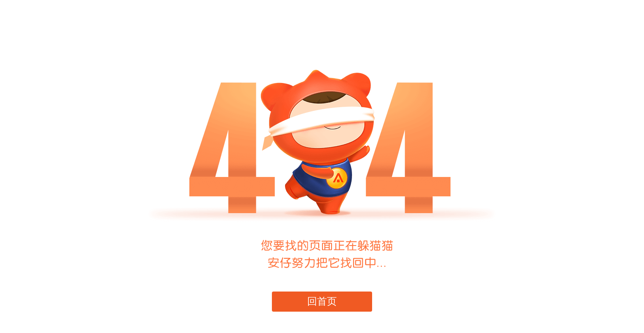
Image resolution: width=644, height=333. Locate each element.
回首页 (322, 301)
